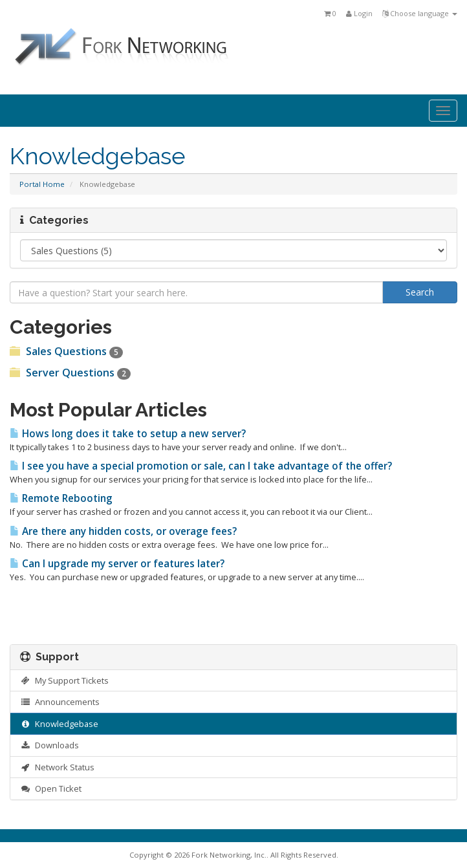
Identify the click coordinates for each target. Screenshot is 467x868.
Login (359, 13)
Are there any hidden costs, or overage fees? (123, 531)
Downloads (49, 745)
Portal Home (42, 184)
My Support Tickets (64, 680)
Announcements (60, 702)
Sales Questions (66, 351)
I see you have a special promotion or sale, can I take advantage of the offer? (201, 466)
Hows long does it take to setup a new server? (128, 434)
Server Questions (70, 373)
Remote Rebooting (61, 498)
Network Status (57, 767)
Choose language (420, 13)
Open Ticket (51, 788)
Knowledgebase (59, 724)
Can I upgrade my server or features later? (117, 564)
